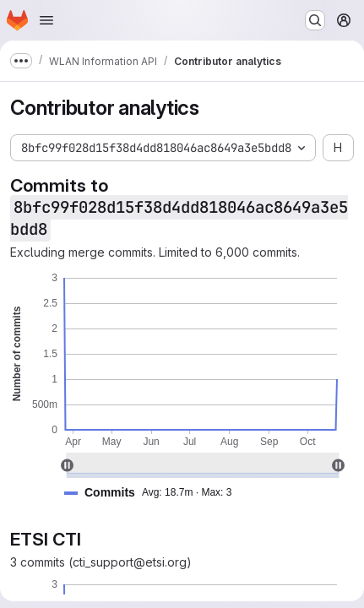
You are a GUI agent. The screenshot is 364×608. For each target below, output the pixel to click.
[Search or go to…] (315, 20)
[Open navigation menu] (46, 20)
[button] (155, 493)
